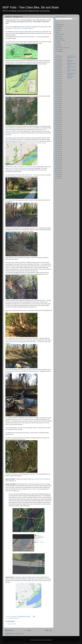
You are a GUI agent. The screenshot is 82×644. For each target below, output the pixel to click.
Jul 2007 (57, 178)
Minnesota (58, 38)
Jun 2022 (58, 71)
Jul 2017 (57, 126)
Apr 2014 (58, 144)
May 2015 (58, 138)
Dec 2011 (58, 159)
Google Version (21, 96)
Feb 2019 (58, 115)
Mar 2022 (58, 77)
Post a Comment (11, 624)
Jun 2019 (58, 111)
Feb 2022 (58, 78)
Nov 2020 (58, 94)
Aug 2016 (58, 130)
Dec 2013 (58, 148)
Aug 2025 (58, 61)
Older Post (48, 630)
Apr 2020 (58, 100)
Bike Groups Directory (70, 61)
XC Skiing (58, 51)
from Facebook (33, 489)
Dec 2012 (58, 151)
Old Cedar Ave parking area (19, 168)
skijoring (57, 46)
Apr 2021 (58, 90)
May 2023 (58, 65)
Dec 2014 (58, 140)
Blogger (50, 640)
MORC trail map (12, 96)
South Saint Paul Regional (62, 48)
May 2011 (58, 165)
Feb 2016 (58, 134)
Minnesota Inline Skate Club (71, 74)
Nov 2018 (58, 117)
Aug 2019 (58, 107)
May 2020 (58, 98)
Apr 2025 (58, 63)
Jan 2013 (58, 149)
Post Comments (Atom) (18, 634)
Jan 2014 (58, 146)
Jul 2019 (57, 109)
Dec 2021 (58, 80)
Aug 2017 (58, 125)
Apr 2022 (58, 75)
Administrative (59, 25)
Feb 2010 (58, 175)
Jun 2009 (58, 176)
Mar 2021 (58, 92)
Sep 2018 (58, 119)
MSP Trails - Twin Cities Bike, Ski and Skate (31, 7)
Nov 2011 (58, 161)
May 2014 (58, 142)
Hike (56, 32)
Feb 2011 (58, 167)
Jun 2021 (58, 86)
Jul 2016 (57, 132)
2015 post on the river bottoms (42, 479)
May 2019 (58, 113)
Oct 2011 (58, 163)
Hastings (58, 30)
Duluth (57, 28)
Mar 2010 (58, 173)
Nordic (57, 44)
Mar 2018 (58, 123)
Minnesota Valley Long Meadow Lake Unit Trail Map (22, 167)
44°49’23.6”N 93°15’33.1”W (30, 141)
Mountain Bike (13, 618)
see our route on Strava (40, 143)
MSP (18, 618)
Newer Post (9, 630)
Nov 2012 (58, 153)
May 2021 (58, 88)
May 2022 (58, 73)
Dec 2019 (58, 103)
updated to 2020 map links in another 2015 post (20, 28)
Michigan (58, 36)
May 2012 (58, 155)
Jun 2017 (58, 128)
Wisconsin (58, 50)
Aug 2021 (58, 82)
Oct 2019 (58, 105)
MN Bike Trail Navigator (70, 77)
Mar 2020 (58, 101)
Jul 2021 (57, 84)
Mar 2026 (58, 59)
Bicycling (58, 27)
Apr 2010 (58, 171)
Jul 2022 (57, 69)
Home (29, 630)
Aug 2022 (58, 67)
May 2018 (58, 121)
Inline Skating (59, 34)
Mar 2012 (58, 157)
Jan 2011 (58, 169)
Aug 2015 (58, 136)
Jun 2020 (58, 96)
